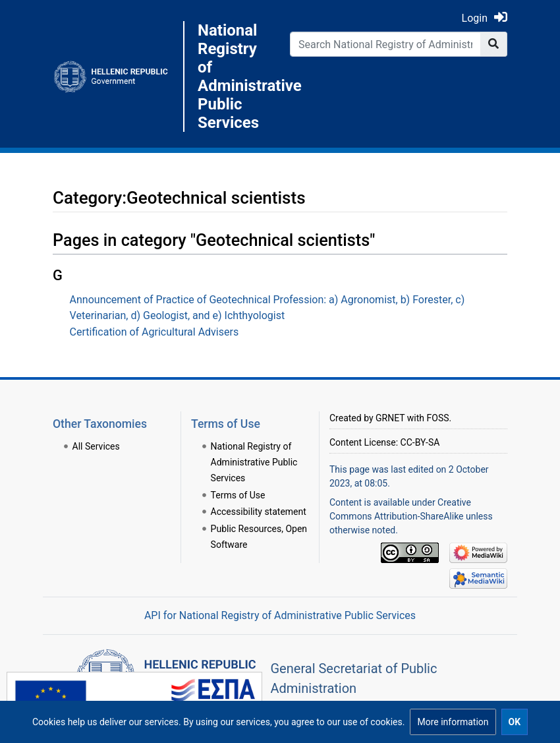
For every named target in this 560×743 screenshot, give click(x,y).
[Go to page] (494, 44)
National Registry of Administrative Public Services (234, 76)
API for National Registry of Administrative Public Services (280, 615)
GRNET (390, 418)
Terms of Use (238, 495)
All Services (96, 446)
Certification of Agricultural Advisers (154, 332)
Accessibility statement (259, 512)
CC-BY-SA (420, 442)
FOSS (438, 418)
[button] (453, 722)
